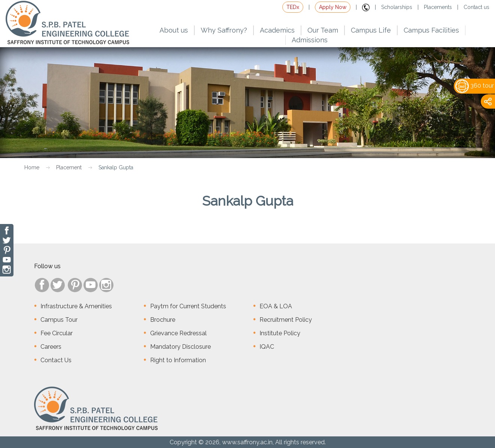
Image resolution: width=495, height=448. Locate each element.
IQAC (267, 347)
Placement (69, 167)
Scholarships (397, 7)
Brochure (163, 320)
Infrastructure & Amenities (76, 306)
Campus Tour (59, 320)
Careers (51, 347)
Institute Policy (280, 333)
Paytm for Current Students (188, 306)
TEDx (293, 7)
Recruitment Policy (286, 320)
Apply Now (333, 7)
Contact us (476, 7)
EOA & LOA (276, 306)
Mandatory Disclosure (180, 347)
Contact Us (56, 360)
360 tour (475, 86)
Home (32, 167)
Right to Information (178, 360)
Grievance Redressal (178, 333)
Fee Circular (57, 333)
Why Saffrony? (224, 30)
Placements (438, 7)
